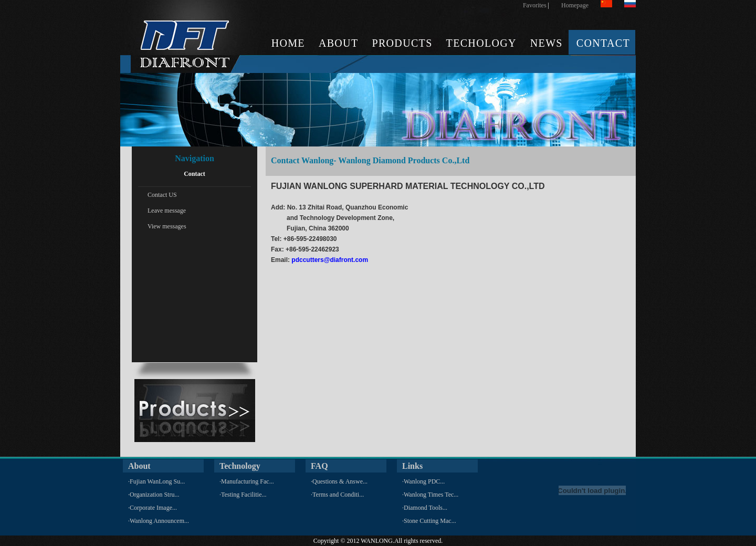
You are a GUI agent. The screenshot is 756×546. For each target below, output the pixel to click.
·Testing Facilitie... (243, 495)
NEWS (547, 43)
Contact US (162, 195)
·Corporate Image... (153, 508)
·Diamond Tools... (425, 508)
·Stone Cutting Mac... (429, 521)
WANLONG (377, 541)
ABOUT (339, 43)
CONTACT (603, 43)
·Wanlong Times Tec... (430, 495)
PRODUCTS (402, 43)
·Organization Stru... (154, 495)
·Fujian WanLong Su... (156, 481)
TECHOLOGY (481, 43)
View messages (167, 226)
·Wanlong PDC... (423, 481)
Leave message (167, 211)
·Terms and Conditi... (337, 495)
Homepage (575, 5)
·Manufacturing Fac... (247, 481)
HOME (288, 43)
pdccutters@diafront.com (330, 260)
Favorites (535, 5)
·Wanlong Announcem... (159, 521)
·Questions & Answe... (339, 481)
